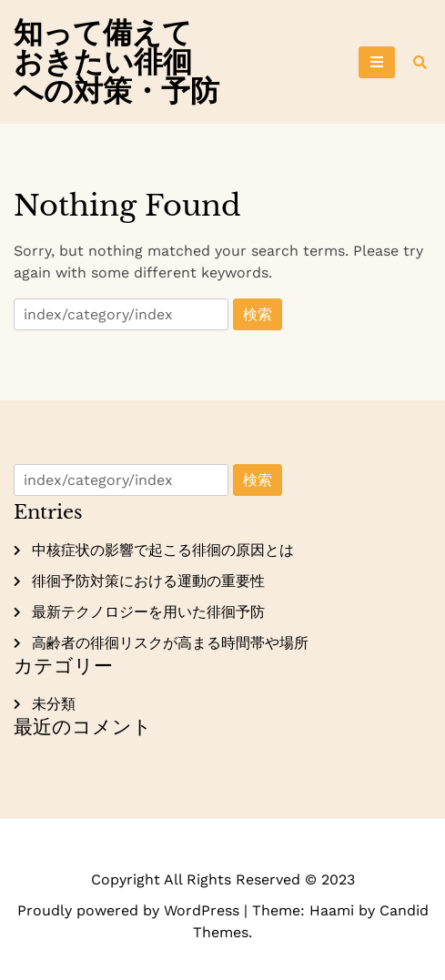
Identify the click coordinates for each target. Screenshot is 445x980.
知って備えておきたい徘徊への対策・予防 (116, 62)
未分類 (54, 704)
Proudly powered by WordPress (131, 910)
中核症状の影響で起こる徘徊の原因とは (163, 550)
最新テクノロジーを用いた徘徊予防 (148, 612)
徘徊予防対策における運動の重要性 (148, 581)
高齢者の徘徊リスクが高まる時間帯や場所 (170, 643)
